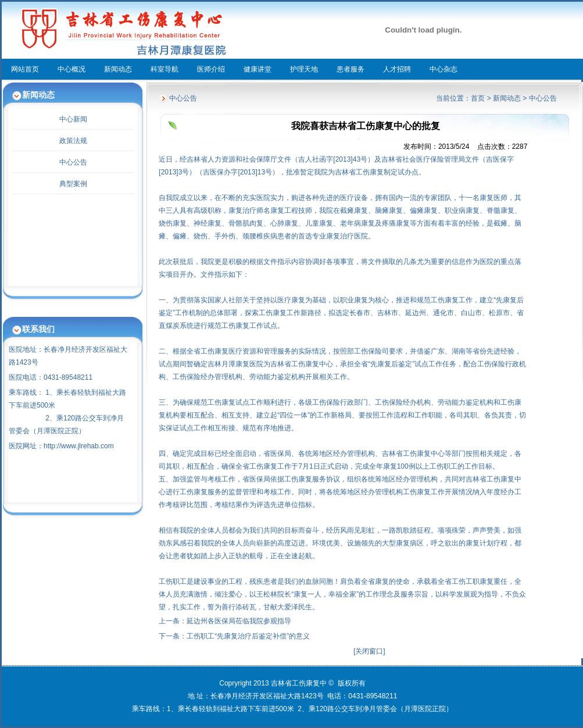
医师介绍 (211, 69)
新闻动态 (118, 69)
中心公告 (73, 162)
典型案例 (73, 184)
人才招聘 (397, 69)
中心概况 (71, 69)
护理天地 (304, 69)
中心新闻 (73, 119)
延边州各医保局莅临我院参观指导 (239, 621)
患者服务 (350, 69)
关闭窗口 (369, 651)
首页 (478, 98)
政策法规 (73, 141)
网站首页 (25, 69)
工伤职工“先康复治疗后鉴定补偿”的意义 (248, 636)
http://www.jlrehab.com (79, 446)
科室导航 (164, 69)
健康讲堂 (257, 69)
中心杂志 (443, 69)
